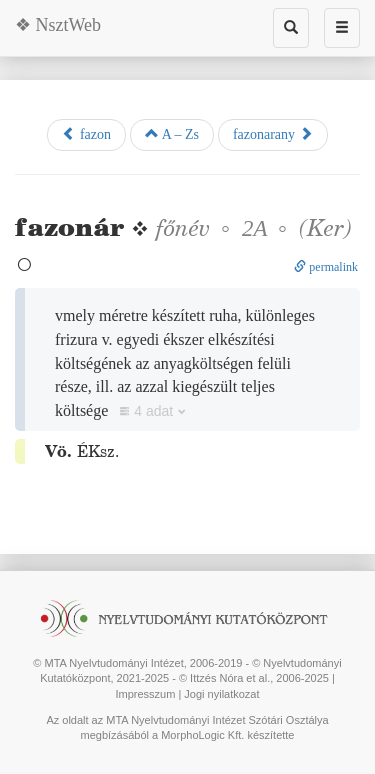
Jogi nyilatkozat (221, 694)
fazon (86, 134)
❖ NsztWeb (58, 25)
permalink (326, 267)
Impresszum (145, 694)
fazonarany (273, 134)
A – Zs (172, 134)
